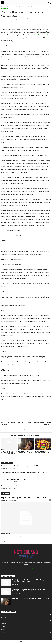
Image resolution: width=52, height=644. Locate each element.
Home (2, 7)
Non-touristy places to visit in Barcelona (12, 423)
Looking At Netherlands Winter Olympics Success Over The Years (24, 473)
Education (4, 632)
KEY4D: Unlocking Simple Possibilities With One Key (42, 452)
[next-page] (27, 457)
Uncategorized (5, 534)
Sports (3, 627)
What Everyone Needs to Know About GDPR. (40, 423)
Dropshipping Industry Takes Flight (13, 479)
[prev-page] (25, 457)
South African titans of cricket (11, 486)
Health (3, 629)
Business (8, 7)
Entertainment (5, 618)
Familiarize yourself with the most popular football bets (21, 466)
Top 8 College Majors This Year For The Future (23, 497)
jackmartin (6, 19)
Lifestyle (3, 624)
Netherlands (5, 621)
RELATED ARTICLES (18, 436)
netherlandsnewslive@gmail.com (29, 569)
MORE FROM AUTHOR (33, 436)
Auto (3, 450)
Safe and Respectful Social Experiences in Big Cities (25, 452)
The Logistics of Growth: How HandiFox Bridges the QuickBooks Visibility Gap (9, 453)
